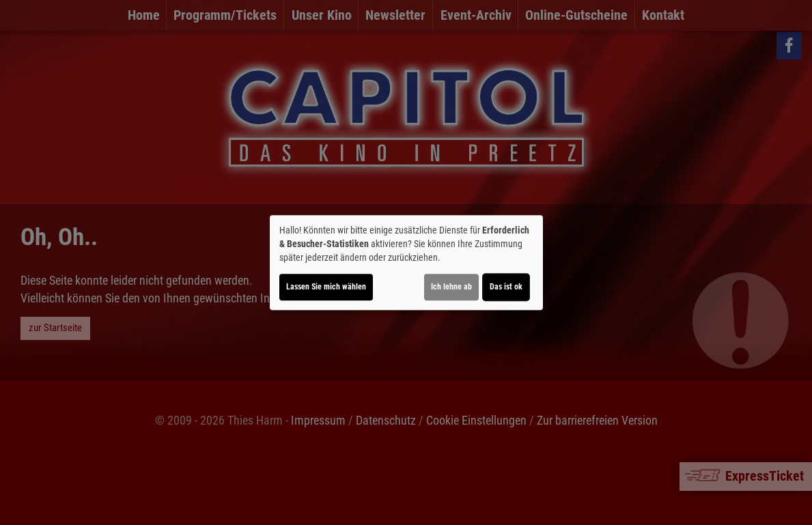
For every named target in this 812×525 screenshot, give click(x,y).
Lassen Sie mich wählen (326, 287)
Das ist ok (506, 287)
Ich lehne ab (451, 287)
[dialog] (406, 263)
